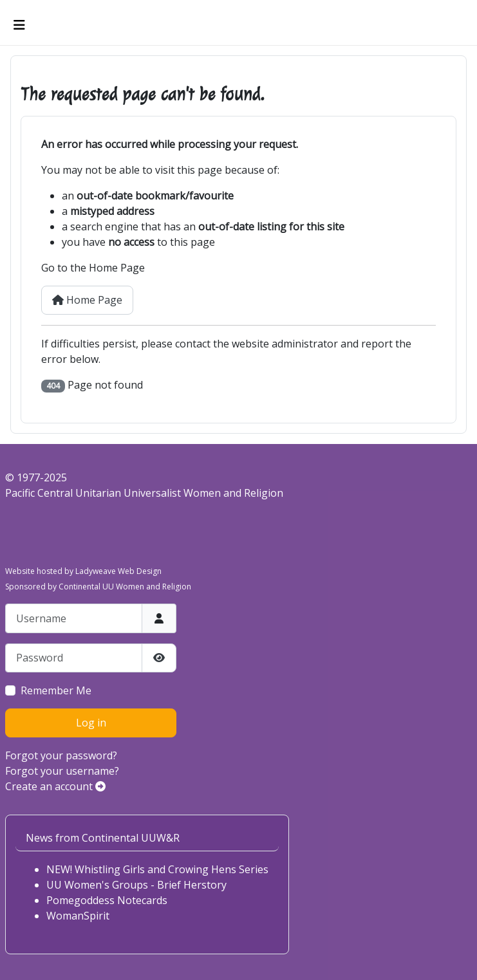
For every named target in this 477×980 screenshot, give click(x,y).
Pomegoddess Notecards (107, 900)
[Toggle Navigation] (19, 25)
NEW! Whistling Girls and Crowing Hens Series (157, 869)
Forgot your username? (62, 771)
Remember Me (56, 690)
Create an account (55, 786)
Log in (91, 723)
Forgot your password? (61, 755)
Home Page (87, 300)
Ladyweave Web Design (118, 571)
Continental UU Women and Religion (125, 587)
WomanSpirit (78, 916)
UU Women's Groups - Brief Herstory (136, 885)
